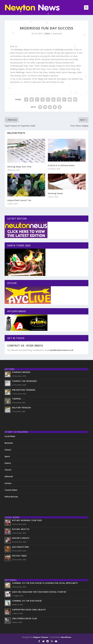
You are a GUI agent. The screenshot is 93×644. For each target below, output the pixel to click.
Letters (47, 33)
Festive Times (19, 556)
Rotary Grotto (21, 529)
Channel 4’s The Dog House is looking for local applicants (45, 583)
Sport (7, 456)
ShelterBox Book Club (24, 618)
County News (11, 490)
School (8, 450)
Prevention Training (24, 390)
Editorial (9, 476)
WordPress (66, 637)
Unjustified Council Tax (19, 200)
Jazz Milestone (20, 547)
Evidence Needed (21, 372)
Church (8, 470)
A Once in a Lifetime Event (61, 165)
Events (8, 463)
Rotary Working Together (27, 520)
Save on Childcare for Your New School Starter (39, 592)
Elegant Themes (41, 637)
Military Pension (21, 408)
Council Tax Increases (24, 381)
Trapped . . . (18, 399)
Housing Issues (55, 193)
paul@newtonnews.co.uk (62, 350)
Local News (10, 436)
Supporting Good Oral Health (29, 610)
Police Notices (11, 497)
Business (9, 443)
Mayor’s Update (21, 538)
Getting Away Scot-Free (19, 167)
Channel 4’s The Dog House (27, 601)
